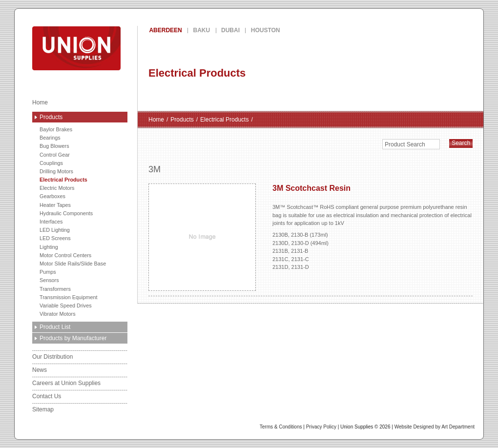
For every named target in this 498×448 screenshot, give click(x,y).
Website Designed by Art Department (435, 427)
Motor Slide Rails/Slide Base (73, 264)
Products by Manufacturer (73, 338)
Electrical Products (63, 180)
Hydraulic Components (66, 213)
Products (51, 117)
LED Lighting (55, 230)
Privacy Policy (321, 427)
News (40, 370)
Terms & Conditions (281, 427)
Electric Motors (57, 188)
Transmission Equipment (68, 297)
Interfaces (51, 222)
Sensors (49, 280)
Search (461, 143)
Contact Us (47, 396)
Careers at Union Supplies (66, 383)
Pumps (48, 272)
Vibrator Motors (58, 314)
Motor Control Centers (65, 255)
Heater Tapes (55, 205)
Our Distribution (52, 357)
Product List (55, 327)
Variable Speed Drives (66, 305)
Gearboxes (52, 196)
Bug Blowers (54, 146)
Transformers (55, 289)
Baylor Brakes (56, 129)
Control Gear (55, 155)
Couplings (51, 163)
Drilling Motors (56, 171)
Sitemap (43, 409)
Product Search (405, 144)
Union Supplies (112, 48)
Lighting (49, 247)
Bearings (50, 138)
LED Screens (55, 238)
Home (40, 102)
